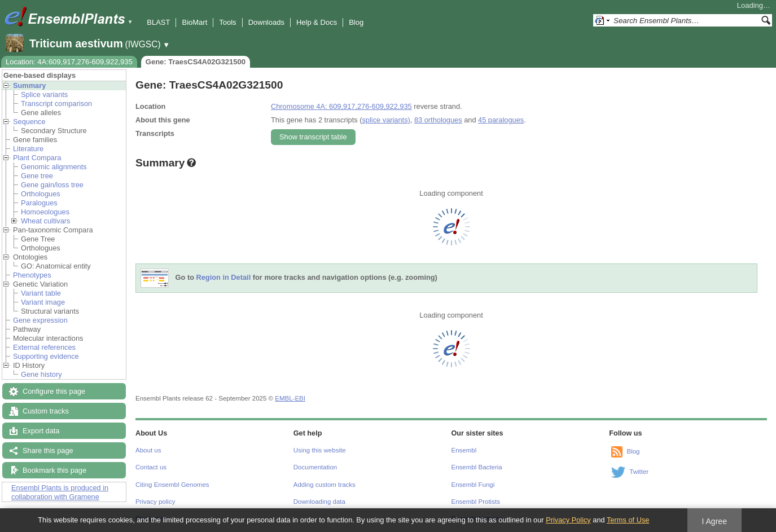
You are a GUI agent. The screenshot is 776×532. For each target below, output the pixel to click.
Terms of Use (628, 520)
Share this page (48, 450)
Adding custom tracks (325, 485)
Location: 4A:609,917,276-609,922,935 (69, 62)
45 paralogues (501, 120)
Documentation (315, 467)
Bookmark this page (54, 470)
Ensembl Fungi (473, 485)
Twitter (639, 472)
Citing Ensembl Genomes (172, 485)
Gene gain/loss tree (52, 185)
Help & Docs (317, 22)
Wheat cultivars (45, 221)
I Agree (714, 521)
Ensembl (464, 450)
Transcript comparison (56, 104)
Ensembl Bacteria (477, 467)
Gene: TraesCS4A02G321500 (196, 62)
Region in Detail (224, 278)
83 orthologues (438, 120)
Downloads (266, 22)
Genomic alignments (54, 167)
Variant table (41, 293)
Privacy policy (155, 502)
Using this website (320, 450)
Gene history (41, 374)
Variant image (43, 302)
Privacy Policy (568, 520)
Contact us (151, 467)
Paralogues (39, 203)
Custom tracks (46, 411)
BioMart (194, 22)
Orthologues (41, 194)
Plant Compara (37, 158)
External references (44, 347)
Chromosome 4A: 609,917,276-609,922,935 (341, 106)
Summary (29, 85)
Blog (356, 22)
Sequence (29, 122)
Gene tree (37, 176)
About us (148, 450)
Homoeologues (45, 212)
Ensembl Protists (476, 502)
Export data (41, 431)
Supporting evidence (46, 356)
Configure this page (54, 391)
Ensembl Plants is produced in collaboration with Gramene (60, 492)
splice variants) (386, 120)
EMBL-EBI (290, 398)
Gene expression (40, 320)
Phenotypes (32, 275)
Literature (28, 149)
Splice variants (44, 94)
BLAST (158, 22)
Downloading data (319, 502)
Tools (227, 22)
